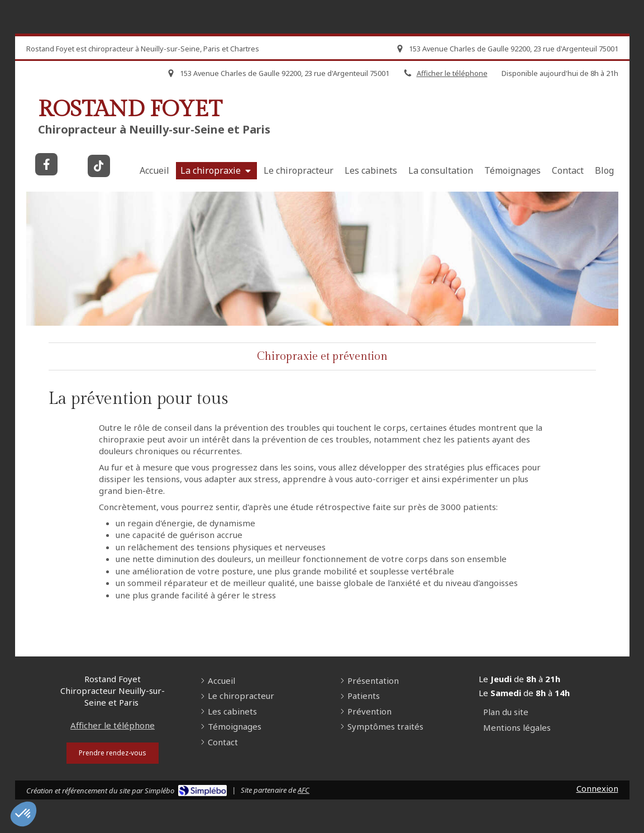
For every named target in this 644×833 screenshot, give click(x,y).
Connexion (597, 788)
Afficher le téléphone (113, 725)
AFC (304, 790)
